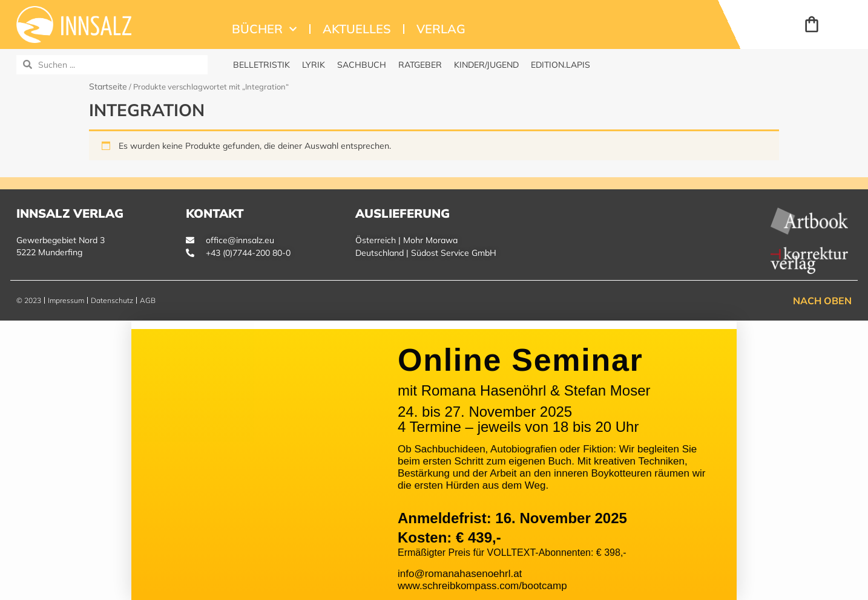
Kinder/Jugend (486, 65)
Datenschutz (112, 300)
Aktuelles (357, 29)
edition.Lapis (561, 65)
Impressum (66, 300)
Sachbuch (362, 65)
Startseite (108, 86)
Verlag (441, 29)
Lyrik (314, 65)
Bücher (265, 29)
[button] (434, 325)
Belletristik (261, 65)
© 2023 (29, 300)
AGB (148, 300)
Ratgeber (420, 65)
